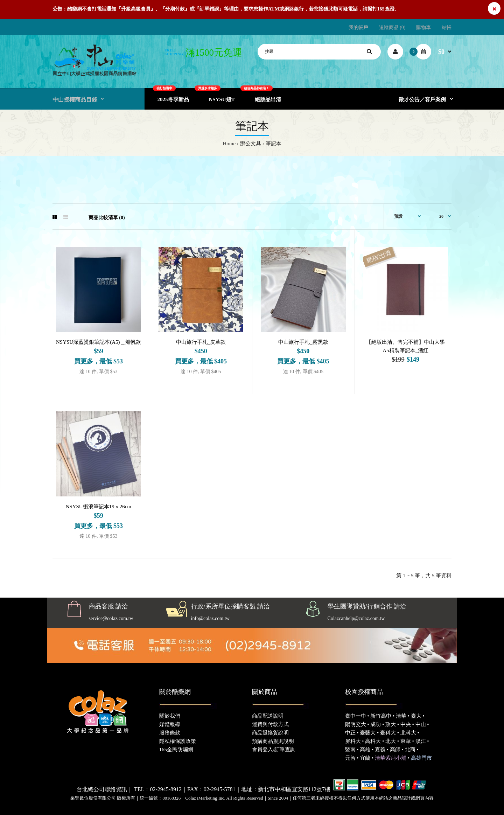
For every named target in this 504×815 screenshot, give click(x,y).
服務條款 (170, 733)
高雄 (365, 750)
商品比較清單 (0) (107, 218)
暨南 (350, 750)
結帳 (447, 27)
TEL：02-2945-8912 (158, 789)
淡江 (421, 741)
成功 (376, 724)
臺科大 (388, 733)
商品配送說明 (268, 716)
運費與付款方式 (270, 724)
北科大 (408, 733)
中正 (350, 733)
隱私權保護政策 (178, 741)
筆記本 (274, 144)
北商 (410, 750)
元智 (350, 758)
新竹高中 (381, 716)
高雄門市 (421, 758)
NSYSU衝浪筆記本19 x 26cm (98, 507)
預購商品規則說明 (273, 741)
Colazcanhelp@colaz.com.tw (356, 618)
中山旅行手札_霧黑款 (303, 342)
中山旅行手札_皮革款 (201, 342)
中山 (421, 724)
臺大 (416, 716)
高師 (395, 750)
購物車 (423, 27)
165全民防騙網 (176, 750)
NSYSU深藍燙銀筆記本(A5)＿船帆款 (99, 342)
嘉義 (380, 750)
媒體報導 (170, 724)
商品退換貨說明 (270, 733)
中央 (406, 724)
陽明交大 (356, 724)
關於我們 (170, 716)
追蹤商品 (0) (392, 27)
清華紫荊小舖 (391, 758)
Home (229, 144)
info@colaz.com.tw (210, 618)
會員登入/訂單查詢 (274, 750)
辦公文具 (251, 144)
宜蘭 (365, 758)
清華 (401, 716)
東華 (406, 741)
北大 (391, 741)
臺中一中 (356, 716)
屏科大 (353, 741)
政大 (391, 724)
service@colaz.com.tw (111, 618)
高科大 (373, 741)
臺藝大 (368, 733)
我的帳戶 (358, 27)
